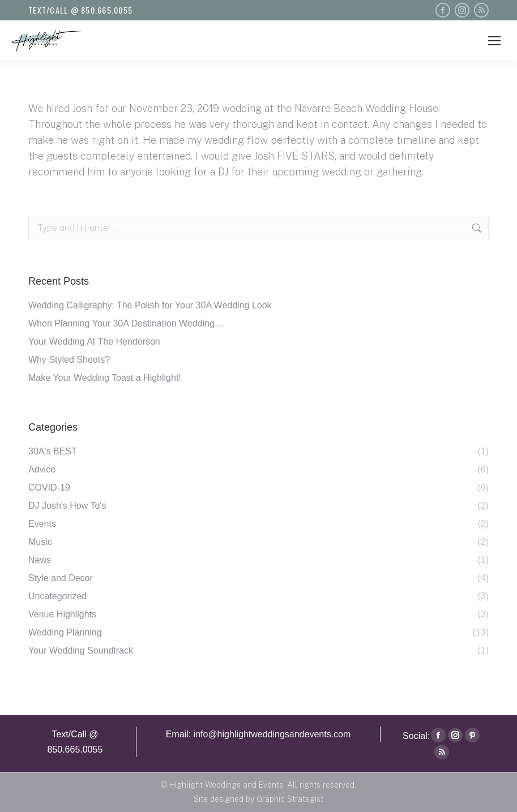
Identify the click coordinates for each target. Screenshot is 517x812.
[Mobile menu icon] (494, 41)
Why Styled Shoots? (69, 360)
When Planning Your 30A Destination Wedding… (126, 323)
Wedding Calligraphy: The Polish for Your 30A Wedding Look (150, 305)
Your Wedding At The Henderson (94, 341)
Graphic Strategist (290, 799)
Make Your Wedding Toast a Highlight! (105, 378)
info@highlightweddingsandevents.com (272, 734)
